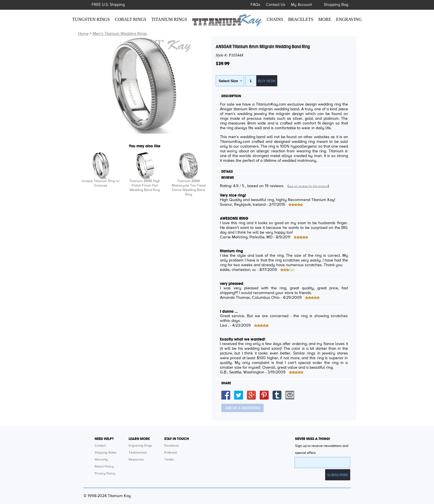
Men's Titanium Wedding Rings (120, 34)
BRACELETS (301, 19)
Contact (100, 446)
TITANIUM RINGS (169, 19)
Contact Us (276, 5)
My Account (301, 5)
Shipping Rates (106, 453)
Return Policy (104, 467)
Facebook (172, 446)
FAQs (255, 5)
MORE (325, 19)
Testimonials (138, 453)
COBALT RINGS (131, 19)
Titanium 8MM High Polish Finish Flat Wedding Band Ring (145, 186)
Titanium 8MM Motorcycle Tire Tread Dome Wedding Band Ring (189, 188)
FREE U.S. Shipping (108, 5)
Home (83, 34)
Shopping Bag (336, 5)
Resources (136, 460)
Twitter (169, 460)
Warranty (101, 460)
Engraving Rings (140, 446)
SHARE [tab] (226, 383)
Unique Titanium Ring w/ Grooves (101, 183)
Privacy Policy (105, 474)
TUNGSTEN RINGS (91, 19)
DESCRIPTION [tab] (231, 96)
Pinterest (171, 453)
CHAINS (275, 19)
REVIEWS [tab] (228, 178)
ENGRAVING (349, 19)
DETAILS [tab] (227, 172)
